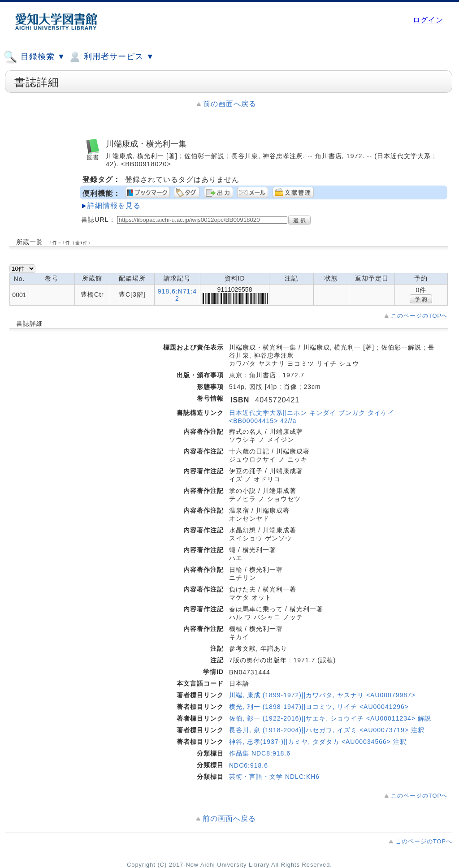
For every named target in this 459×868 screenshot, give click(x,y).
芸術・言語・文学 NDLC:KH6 (274, 777)
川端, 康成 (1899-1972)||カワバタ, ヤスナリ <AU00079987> (322, 695)
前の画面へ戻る (230, 104)
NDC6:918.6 (249, 765)
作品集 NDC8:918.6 (260, 753)
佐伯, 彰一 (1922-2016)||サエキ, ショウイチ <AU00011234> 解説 (330, 718)
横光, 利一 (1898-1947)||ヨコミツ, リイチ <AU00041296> (319, 707)
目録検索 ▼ (35, 57)
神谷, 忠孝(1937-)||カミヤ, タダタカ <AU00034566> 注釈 (318, 742)
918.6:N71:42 (177, 295)
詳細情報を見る (114, 205)
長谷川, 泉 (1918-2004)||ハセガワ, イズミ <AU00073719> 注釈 (327, 730)
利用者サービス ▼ (111, 57)
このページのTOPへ (419, 316)
